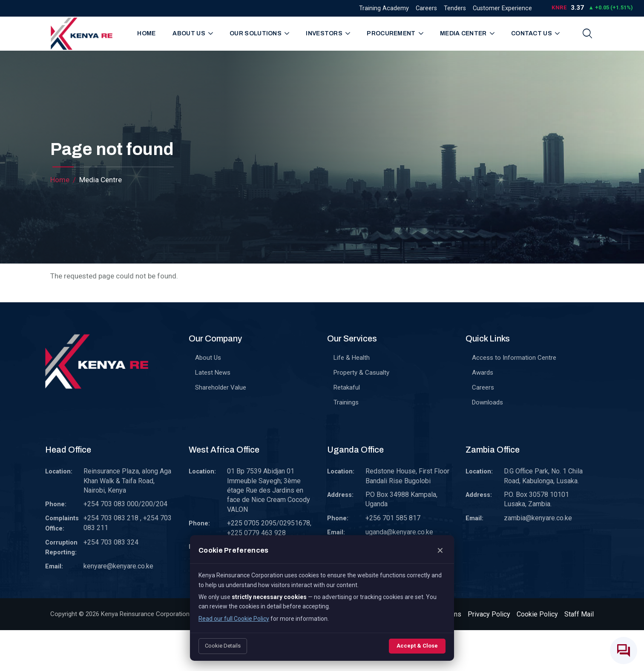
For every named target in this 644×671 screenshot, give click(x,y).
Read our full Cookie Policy (234, 619)
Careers (426, 8)
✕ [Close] (440, 551)
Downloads (487, 402)
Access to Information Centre (514, 358)
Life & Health (352, 358)
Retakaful (347, 387)
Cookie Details (223, 646)
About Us (208, 358)
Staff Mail (579, 614)
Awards (483, 373)
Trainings (346, 402)
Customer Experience (502, 8)
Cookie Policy (537, 614)
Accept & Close (417, 646)
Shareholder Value (221, 387)
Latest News (213, 373)
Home (146, 33)
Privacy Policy (489, 614)
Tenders (455, 8)
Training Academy (384, 8)
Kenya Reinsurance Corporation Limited (156, 614)
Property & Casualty (361, 373)
